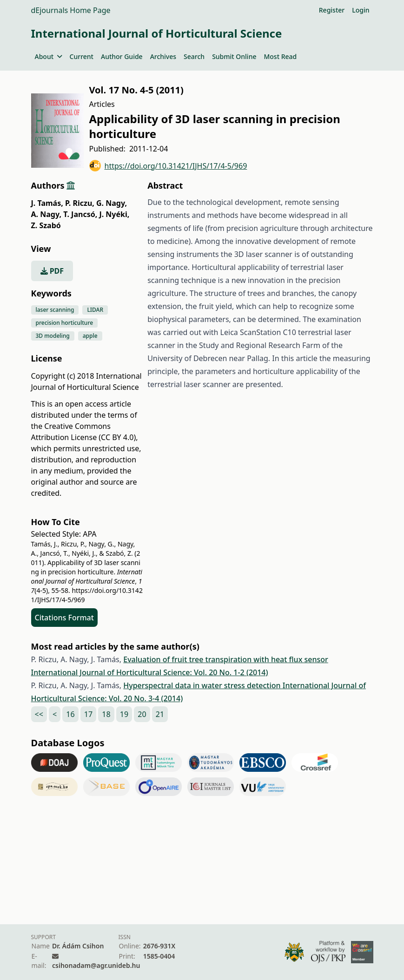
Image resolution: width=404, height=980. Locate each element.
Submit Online (234, 56)
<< (39, 714)
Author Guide (122, 56)
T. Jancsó (80, 214)
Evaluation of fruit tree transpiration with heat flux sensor (226, 659)
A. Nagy (46, 214)
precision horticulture (65, 323)
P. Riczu (80, 203)
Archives (163, 56)
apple (90, 336)
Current (82, 56)
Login (361, 10)
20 (142, 714)
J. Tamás (47, 203)
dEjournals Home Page (71, 10)
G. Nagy (112, 203)
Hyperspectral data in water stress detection (203, 685)
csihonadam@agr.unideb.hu (96, 965)
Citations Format (64, 618)
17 (88, 714)
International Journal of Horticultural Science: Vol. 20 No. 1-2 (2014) (150, 672)
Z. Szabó (46, 225)
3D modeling (53, 336)
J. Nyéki (114, 214)
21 (160, 714)
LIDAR (95, 310)
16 (70, 714)
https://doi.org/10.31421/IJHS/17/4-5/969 (168, 166)
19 (124, 714)
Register (332, 10)
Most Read (280, 56)
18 (106, 714)
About (49, 56)
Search (194, 56)
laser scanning (55, 310)
